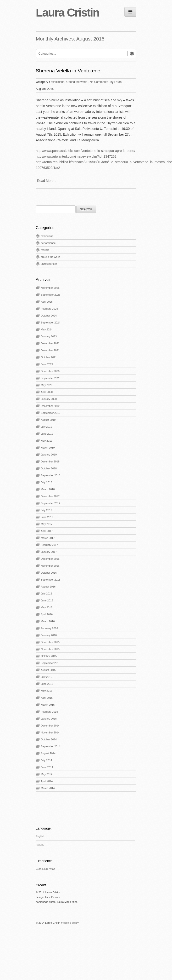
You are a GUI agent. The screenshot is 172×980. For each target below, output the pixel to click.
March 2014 (48, 788)
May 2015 (47, 691)
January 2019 (49, 455)
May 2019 (47, 441)
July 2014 (47, 760)
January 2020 (49, 399)
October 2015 (49, 656)
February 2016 (50, 628)
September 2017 (51, 503)
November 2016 (50, 566)
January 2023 (49, 336)
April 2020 (47, 392)
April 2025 (47, 302)
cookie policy (71, 923)
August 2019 (48, 420)
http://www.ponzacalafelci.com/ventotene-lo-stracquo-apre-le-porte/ (86, 151)
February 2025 (50, 309)
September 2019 (51, 413)
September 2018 (51, 475)
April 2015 (47, 698)
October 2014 (49, 739)
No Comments (99, 82)
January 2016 (49, 635)
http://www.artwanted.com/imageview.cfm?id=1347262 (76, 156)
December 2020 (50, 371)
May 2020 (47, 385)
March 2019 (48, 448)
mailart (45, 250)
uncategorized (49, 264)
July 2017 (47, 510)
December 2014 (50, 726)
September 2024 (51, 323)
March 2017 (48, 538)
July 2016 (47, 594)
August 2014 (48, 753)
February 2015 (50, 712)
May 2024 (47, 329)
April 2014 (47, 781)
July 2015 (47, 677)
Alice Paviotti (52, 897)
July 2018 (47, 482)
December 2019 (50, 406)
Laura (118, 82)
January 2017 (49, 552)
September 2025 (51, 295)
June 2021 (47, 364)
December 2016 (50, 559)
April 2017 (47, 531)
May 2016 (47, 607)
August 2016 (48, 587)
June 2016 (47, 600)
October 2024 (49, 316)
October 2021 (49, 357)
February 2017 (50, 545)
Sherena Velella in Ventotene (68, 71)
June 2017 (47, 517)
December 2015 (50, 642)
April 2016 (47, 614)
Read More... (47, 181)
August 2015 (48, 670)
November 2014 (50, 732)
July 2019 (47, 427)
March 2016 (48, 621)
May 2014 (47, 774)
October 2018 (49, 468)
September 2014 (51, 746)
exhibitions (58, 82)
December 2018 (50, 461)
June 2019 (47, 434)
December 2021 (50, 350)
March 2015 (48, 705)
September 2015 (51, 663)
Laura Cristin (68, 13)
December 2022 (50, 343)
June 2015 (47, 684)
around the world (77, 82)
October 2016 (49, 573)
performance (48, 243)
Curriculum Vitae (46, 869)
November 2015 (50, 649)
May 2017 (47, 524)
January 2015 (49, 719)
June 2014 (47, 767)
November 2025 (50, 288)
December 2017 (50, 496)
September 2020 (51, 378)
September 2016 (51, 580)
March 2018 (48, 489)
